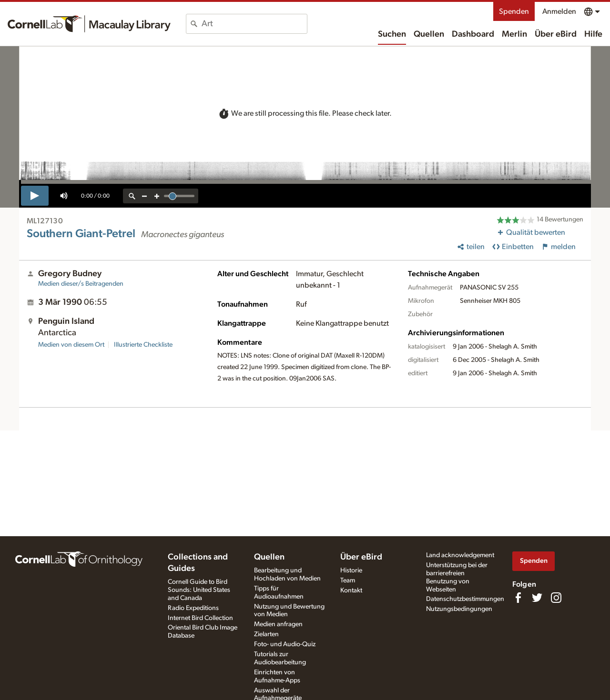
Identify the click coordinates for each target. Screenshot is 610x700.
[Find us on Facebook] (518, 598)
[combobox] (254, 24)
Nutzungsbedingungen (459, 609)
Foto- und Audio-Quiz (285, 644)
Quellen (429, 34)
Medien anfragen (278, 624)
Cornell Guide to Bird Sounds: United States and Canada (199, 590)
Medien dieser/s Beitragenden (81, 284)
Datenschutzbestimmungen (465, 599)
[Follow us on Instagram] (556, 598)
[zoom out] (144, 196)
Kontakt (351, 590)
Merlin (514, 34)
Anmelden (559, 11)
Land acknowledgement (460, 555)
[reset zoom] (132, 196)
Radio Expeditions (193, 608)
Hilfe (593, 34)
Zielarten (266, 634)
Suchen (392, 34)
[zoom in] (157, 196)
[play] (35, 196)
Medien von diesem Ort (71, 345)
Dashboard (473, 34)
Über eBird (556, 34)
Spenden (514, 11)
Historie (351, 570)
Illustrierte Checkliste (143, 345)
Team (348, 580)
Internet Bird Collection (200, 618)
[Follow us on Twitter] (537, 598)
